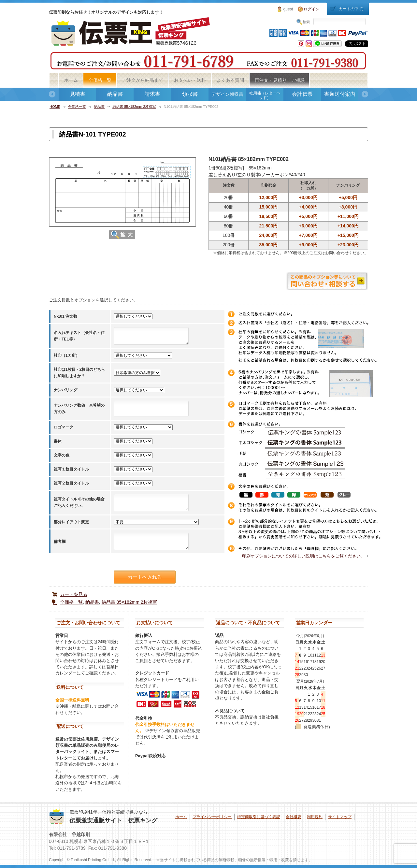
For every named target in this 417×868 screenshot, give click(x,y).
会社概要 (294, 817)
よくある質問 (230, 80)
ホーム (71, 80)
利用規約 (315, 817)
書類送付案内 (340, 94)
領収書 (190, 94)
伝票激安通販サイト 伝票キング (113, 820)
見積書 (78, 94)
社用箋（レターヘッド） (265, 95)
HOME (55, 107)
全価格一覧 (100, 80)
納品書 (115, 94)
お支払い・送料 (190, 80)
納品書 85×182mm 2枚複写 (134, 107)
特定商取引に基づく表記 (259, 817)
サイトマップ (340, 817)
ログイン (311, 9)
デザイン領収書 (227, 94)
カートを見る (74, 594)
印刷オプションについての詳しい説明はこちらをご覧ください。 (303, 556)
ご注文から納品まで (143, 80)
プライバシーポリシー (212, 817)
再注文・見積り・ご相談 (280, 80)
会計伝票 (302, 94)
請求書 (152, 94)
